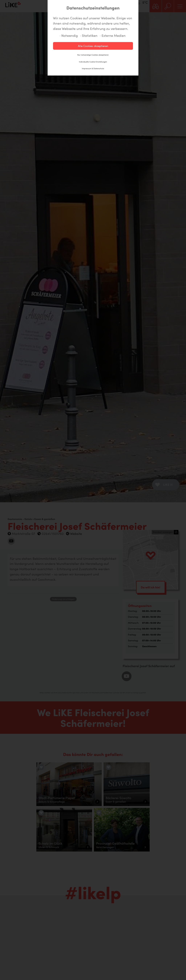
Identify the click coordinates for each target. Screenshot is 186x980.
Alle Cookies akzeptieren (93, 46)
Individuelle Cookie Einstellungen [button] (93, 62)
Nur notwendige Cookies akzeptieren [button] (93, 55)
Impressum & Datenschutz (93, 68)
